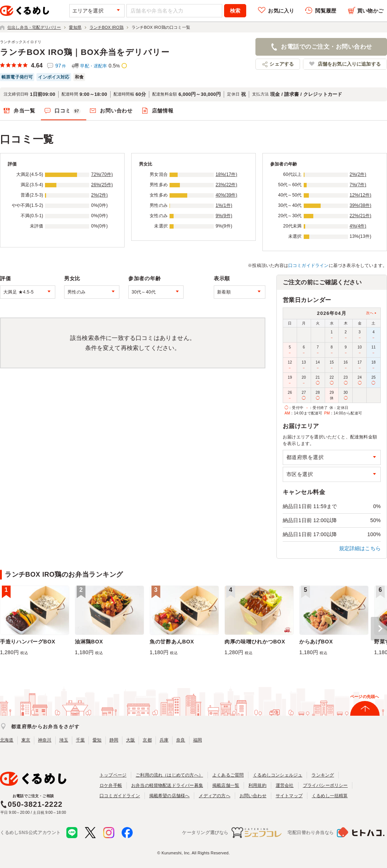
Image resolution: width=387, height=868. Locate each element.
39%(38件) (361, 205)
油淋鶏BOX (89, 642)
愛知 (97, 740)
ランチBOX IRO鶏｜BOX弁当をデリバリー (85, 52)
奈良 (181, 740)
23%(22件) (226, 185)
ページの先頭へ (365, 697)
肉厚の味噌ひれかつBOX (255, 642)
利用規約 (257, 785)
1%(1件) (224, 205)
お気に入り (281, 11)
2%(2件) (99, 195)
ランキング (323, 775)
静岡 (114, 740)
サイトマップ (289, 796)
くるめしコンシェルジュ (278, 775)
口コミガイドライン (308, 265)
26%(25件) (102, 185)
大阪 (130, 740)
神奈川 (45, 740)
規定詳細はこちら (360, 548)
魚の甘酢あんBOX (172, 642)
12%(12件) (361, 195)
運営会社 (285, 785)
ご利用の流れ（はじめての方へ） (169, 775)
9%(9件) (224, 216)
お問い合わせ (116, 111)
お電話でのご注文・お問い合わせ (326, 47)
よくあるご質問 (228, 775)
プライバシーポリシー (325, 785)
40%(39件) (226, 195)
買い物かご (370, 11)
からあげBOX (316, 642)
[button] (379, 629)
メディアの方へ (214, 796)
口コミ (68, 111)
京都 (147, 740)
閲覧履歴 (326, 11)
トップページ (113, 775)
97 (61, 66)
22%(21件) (361, 216)
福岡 (198, 740)
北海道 (7, 740)
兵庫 (164, 740)
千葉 (80, 740)
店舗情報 (163, 111)
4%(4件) (358, 226)
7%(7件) (358, 185)
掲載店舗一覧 (226, 785)
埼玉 (64, 740)
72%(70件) (102, 174)
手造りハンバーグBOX (28, 642)
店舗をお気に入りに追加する (349, 64)
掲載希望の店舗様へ (170, 796)
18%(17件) (226, 174)
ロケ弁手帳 (111, 785)
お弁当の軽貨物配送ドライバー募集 (167, 785)
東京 (26, 740)
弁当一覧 (25, 111)
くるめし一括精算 (330, 796)
